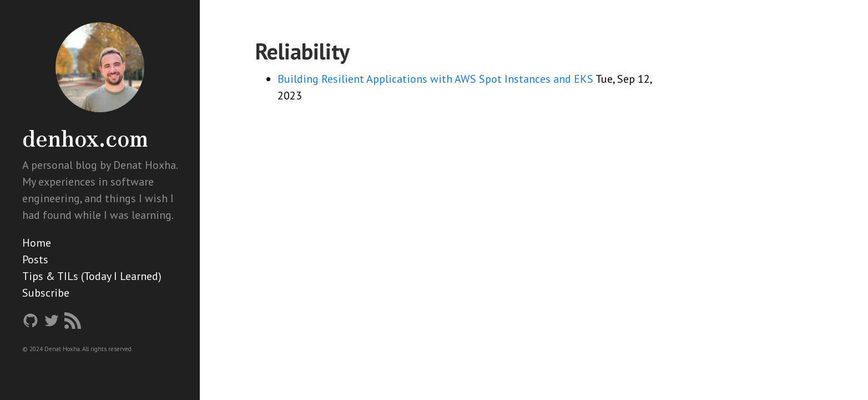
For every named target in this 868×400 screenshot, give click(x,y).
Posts (35, 259)
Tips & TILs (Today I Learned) (92, 276)
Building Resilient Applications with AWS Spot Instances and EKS (435, 79)
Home (37, 243)
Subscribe (46, 293)
